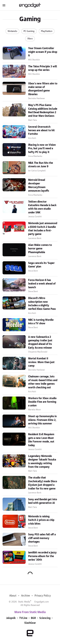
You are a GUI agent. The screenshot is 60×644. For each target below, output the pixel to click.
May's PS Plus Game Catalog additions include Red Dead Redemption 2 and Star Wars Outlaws (43, 111)
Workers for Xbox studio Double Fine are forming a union (42, 402)
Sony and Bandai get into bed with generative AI (43, 501)
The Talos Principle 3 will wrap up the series (43, 68)
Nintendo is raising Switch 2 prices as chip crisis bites (41, 520)
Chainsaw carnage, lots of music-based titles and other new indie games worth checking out (43, 382)
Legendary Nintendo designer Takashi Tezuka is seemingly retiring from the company (42, 462)
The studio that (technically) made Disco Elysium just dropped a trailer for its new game (43, 483)
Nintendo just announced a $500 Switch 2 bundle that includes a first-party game (43, 229)
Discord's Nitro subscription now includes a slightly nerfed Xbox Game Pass (42, 304)
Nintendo (12, 31)
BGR (33, 618)
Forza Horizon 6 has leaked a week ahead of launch (42, 284)
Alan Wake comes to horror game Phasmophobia (40, 249)
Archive (25, 596)
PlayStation (47, 31)
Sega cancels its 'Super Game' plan (41, 265)
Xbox (30, 39)
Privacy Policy (43, 596)
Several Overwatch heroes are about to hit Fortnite (41, 130)
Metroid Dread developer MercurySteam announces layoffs (39, 185)
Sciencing (45, 618)
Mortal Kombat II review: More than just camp (41, 362)
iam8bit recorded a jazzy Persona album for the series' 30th (42, 556)
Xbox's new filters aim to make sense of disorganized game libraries (43, 89)
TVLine (23, 618)
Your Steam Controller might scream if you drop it (43, 52)
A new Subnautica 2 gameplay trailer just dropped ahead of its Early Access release (40, 342)
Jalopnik (11, 618)
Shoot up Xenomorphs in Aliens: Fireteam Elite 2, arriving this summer (42, 420)
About (13, 596)
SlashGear (30, 623)
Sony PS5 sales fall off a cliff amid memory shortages (42, 538)
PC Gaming (29, 31)
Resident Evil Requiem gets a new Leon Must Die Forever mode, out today (41, 440)
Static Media (24, 602)
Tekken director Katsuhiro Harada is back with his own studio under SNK (42, 207)
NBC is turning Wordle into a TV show (41, 322)
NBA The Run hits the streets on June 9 (41, 165)
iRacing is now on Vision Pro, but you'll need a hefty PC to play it (42, 149)
